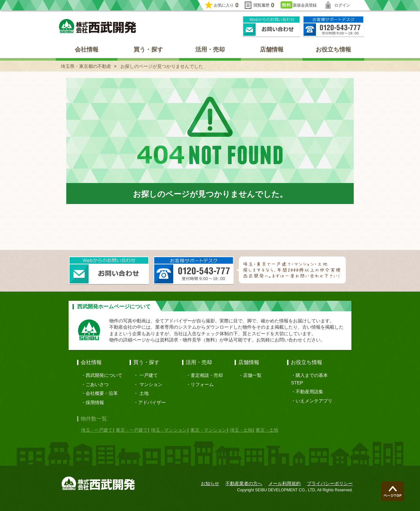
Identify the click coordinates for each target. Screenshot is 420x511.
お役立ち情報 (333, 50)
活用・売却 (210, 50)
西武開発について (104, 375)
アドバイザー (152, 402)
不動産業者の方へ (244, 483)
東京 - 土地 (267, 430)
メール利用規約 (284, 483)
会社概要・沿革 (102, 393)
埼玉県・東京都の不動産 (86, 66)
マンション (151, 384)
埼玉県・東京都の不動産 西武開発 (98, 26)
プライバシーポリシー (330, 483)
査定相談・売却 (207, 375)
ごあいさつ (97, 384)
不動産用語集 (309, 392)
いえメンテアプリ (314, 401)
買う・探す (148, 50)
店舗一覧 (252, 375)
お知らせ (210, 483)
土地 (144, 393)
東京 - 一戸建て (132, 430)
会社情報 (87, 50)
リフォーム (202, 384)
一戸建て (149, 375)
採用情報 (95, 402)
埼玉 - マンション (169, 430)
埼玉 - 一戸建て (97, 430)
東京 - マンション (208, 430)
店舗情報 (272, 50)
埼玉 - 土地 (241, 430)
